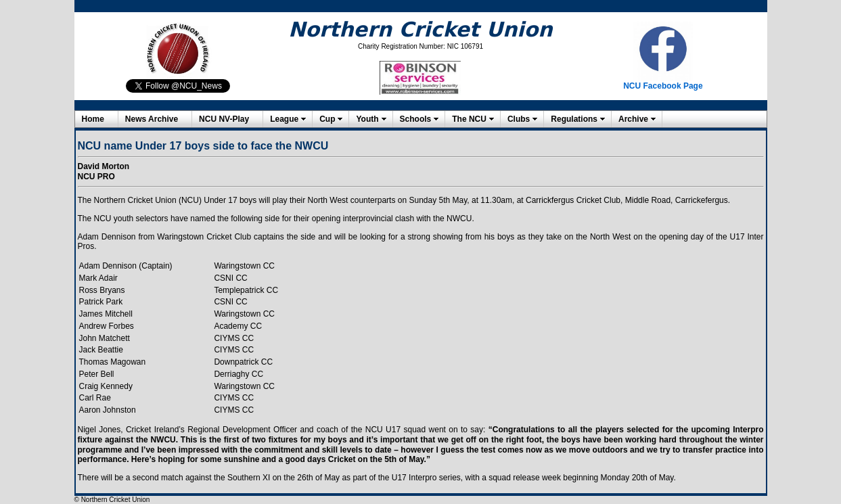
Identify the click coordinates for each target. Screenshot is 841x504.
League (284, 119)
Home (93, 119)
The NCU (469, 119)
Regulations (574, 119)
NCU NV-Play (224, 119)
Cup (327, 119)
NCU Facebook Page (663, 86)
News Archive (152, 119)
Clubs (519, 119)
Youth (367, 119)
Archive (633, 119)
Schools (416, 119)
